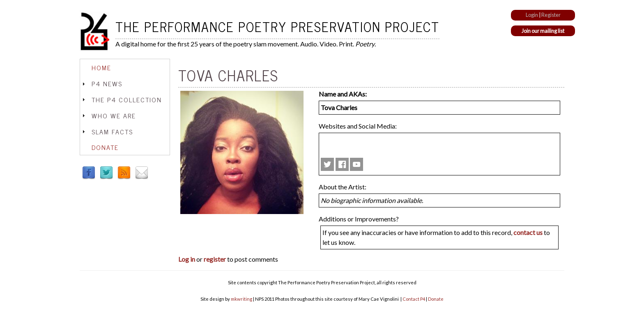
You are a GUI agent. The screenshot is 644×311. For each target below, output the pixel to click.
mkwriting (241, 299)
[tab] (125, 68)
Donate (105, 147)
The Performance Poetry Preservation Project (277, 26)
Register (551, 15)
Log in (187, 259)
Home (101, 67)
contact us (528, 232)
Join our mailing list (543, 31)
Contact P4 (414, 299)
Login (532, 15)
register (215, 259)
